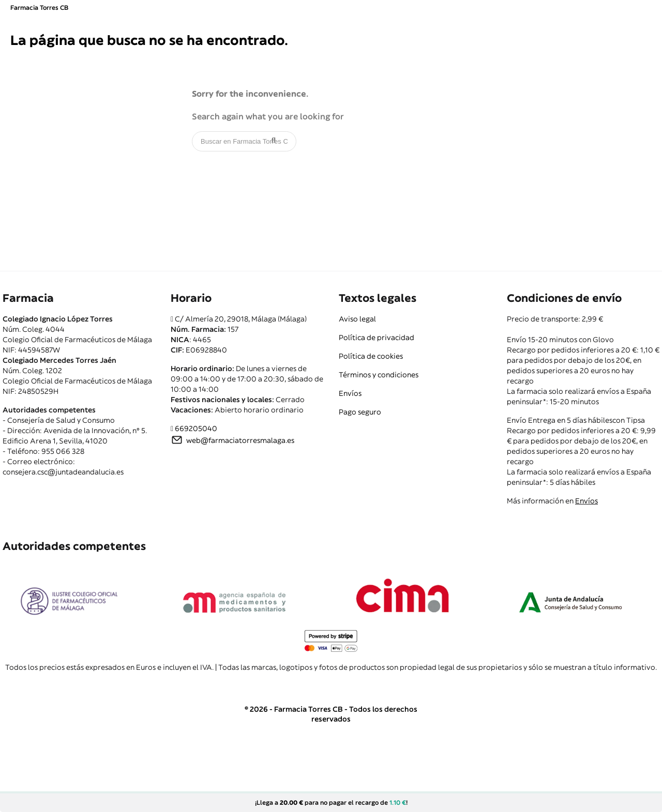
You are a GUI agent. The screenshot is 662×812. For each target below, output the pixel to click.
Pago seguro (360, 412)
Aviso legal (357, 319)
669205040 (196, 428)
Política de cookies (371, 356)
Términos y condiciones (379, 375)
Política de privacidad (377, 338)
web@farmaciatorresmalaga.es (240, 440)
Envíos (350, 393)
